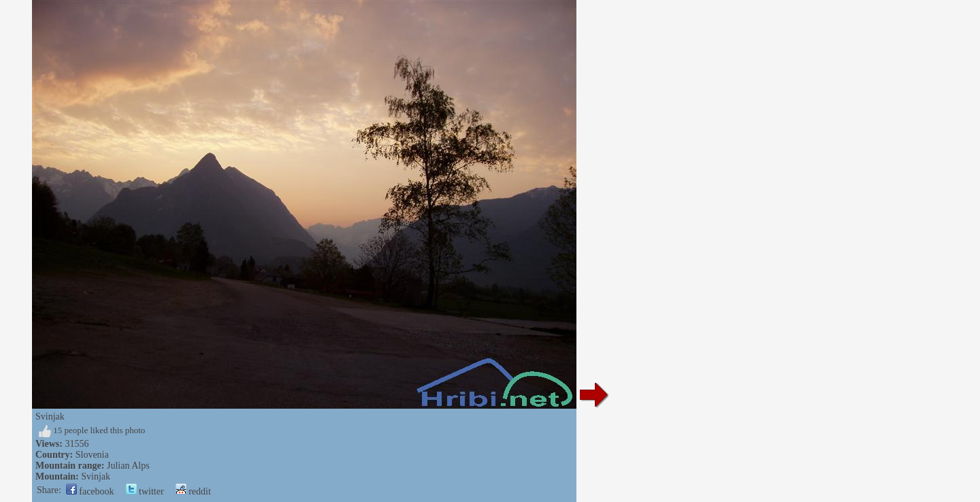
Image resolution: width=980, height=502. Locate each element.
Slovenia (92, 455)
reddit (193, 491)
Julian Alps (128, 466)
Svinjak (96, 476)
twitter (145, 491)
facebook (90, 491)
